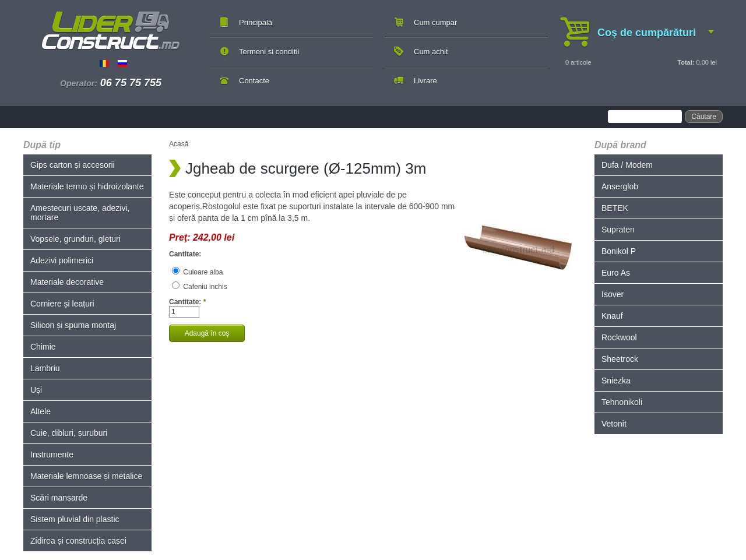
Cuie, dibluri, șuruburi (69, 433)
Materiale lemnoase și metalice (86, 476)
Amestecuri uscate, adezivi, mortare (80, 213)
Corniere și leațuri (62, 304)
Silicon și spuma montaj (73, 325)
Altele (41, 411)
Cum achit (431, 52)
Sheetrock (620, 359)
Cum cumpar (435, 22)
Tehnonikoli (622, 402)
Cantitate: (185, 254)
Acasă (179, 144)
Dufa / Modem (627, 165)
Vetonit (614, 424)
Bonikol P (619, 251)
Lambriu (45, 368)
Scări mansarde (59, 498)
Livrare (425, 81)
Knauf (612, 316)
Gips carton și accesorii (73, 165)
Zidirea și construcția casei (78, 541)
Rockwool (619, 337)
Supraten (618, 230)
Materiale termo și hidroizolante (87, 186)
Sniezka (616, 381)
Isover (613, 294)
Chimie (43, 347)
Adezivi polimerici (62, 260)
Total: (686, 62)
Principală (256, 22)
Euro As (616, 273)
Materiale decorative (67, 282)
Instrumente (52, 455)
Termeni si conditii (269, 52)
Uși (36, 390)
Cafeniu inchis (200, 287)
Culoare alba (197, 272)
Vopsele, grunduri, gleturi (75, 239)
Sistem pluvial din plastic (75, 519)
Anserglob (620, 186)
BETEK (615, 208)
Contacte (254, 81)
